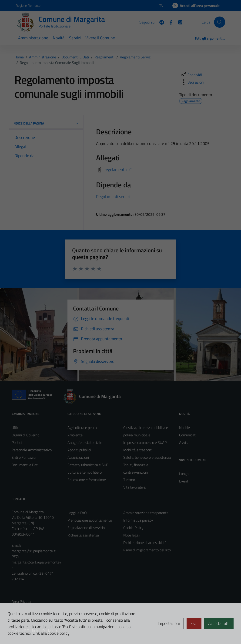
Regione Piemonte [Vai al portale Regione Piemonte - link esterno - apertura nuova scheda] (28, 5)
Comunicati (188, 435)
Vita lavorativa (134, 487)
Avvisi (184, 442)
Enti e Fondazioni (25, 457)
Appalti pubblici (79, 450)
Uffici (15, 428)
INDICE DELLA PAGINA (46, 123)
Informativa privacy (138, 520)
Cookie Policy (133, 528)
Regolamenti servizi (113, 197)
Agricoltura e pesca (82, 428)
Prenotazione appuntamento (90, 520)
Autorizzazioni (78, 457)
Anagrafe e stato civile (85, 442)
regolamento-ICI (119, 170)
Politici (17, 442)
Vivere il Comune (100, 38)
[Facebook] (169, 22)
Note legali (132, 535)
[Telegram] (160, 22)
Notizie (184, 428)
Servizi (75, 38)
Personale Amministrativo (32, 450)
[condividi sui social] (191, 75)
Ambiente (75, 435)
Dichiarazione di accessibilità (145, 543)
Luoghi (184, 474)
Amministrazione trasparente (146, 513)
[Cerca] (220, 22)
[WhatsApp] (178, 22)
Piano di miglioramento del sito (147, 550)
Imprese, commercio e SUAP (145, 442)
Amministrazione (33, 38)
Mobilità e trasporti (138, 450)
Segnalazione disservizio (86, 528)
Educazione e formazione (87, 480)
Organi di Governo (25, 435)
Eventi (184, 481)
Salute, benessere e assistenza (147, 457)
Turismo (129, 480)
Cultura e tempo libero (85, 472)
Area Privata (21, 601)
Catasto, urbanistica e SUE (88, 465)
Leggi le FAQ (77, 513)
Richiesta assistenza (83, 535)
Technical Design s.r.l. (43, 631)
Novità (59, 38)
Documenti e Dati (25, 465)
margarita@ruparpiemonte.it (34, 551)
